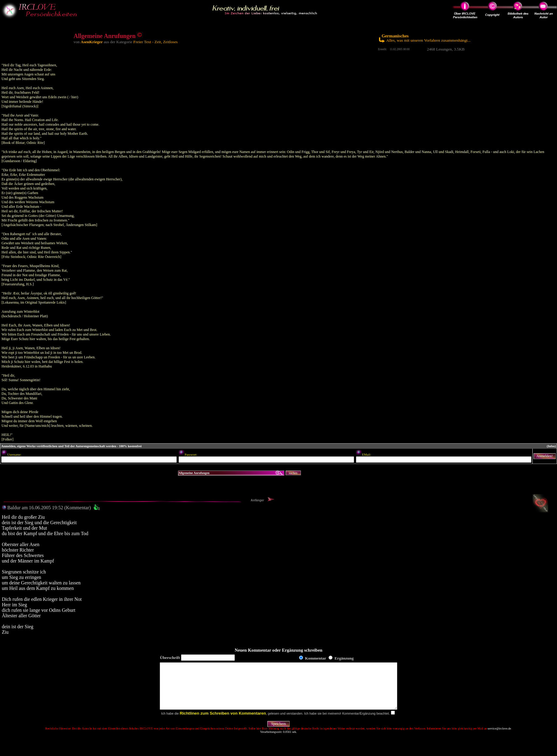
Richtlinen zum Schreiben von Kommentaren (223, 722)
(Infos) (551, 446)
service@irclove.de (499, 738)
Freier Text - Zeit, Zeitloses (155, 42)
